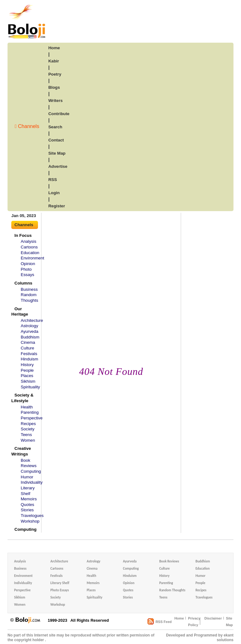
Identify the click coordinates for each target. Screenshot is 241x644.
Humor (27, 477)
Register (57, 206)
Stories (27, 510)
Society (28, 429)
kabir (54, 61)
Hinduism (29, 359)
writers (56, 101)
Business (29, 289)
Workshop (30, 521)
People (27, 370)
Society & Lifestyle (22, 398)
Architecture (32, 320)
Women (28, 440)
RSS (53, 180)
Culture (27, 348)
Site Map (229, 622)
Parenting (30, 412)
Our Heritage (20, 312)
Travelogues (32, 516)
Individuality (32, 482)
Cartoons (29, 247)
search (55, 127)
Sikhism (28, 381)
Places (27, 376)
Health (27, 407)
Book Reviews (169, 561)
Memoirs (29, 499)
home (54, 48)
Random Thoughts (172, 590)
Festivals (29, 354)
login (54, 193)
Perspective (32, 418)
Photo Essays (60, 590)
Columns (23, 283)
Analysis (29, 241)
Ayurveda (29, 331)
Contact (56, 140)
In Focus (23, 235)
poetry (55, 74)
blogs (54, 87)
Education (30, 253)
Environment (32, 258)
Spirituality (30, 387)
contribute (59, 114)
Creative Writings (21, 451)
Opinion (28, 264)
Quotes (27, 505)
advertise (58, 166)
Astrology (29, 326)
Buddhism (30, 337)
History (27, 365)
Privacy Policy (194, 622)
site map (57, 153)
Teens (26, 435)
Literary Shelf (60, 583)
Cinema (28, 342)
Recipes (28, 424)
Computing (31, 471)
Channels (27, 126)
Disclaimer (213, 618)
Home (179, 618)
